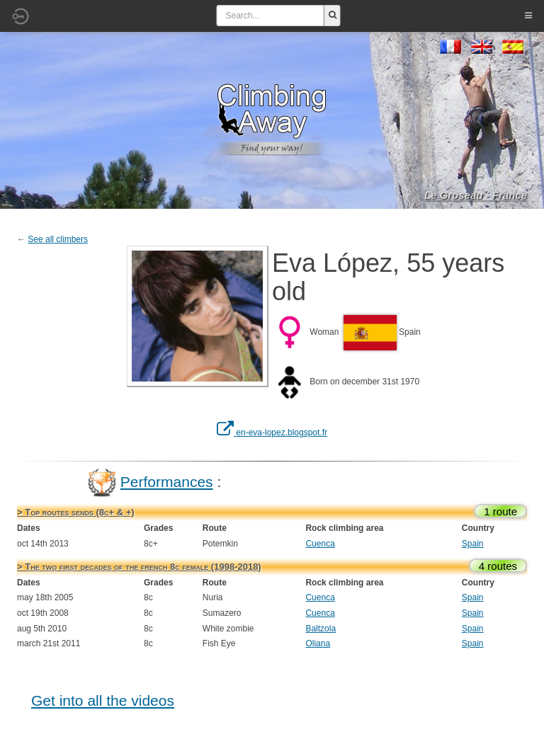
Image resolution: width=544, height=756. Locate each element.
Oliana (318, 643)
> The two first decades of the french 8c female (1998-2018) (139, 567)
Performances (167, 482)
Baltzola (321, 629)
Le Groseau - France (476, 195)
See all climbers (58, 239)
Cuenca (320, 544)
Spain (473, 544)
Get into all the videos (103, 700)
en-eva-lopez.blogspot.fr (272, 433)
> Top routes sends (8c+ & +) (76, 512)
